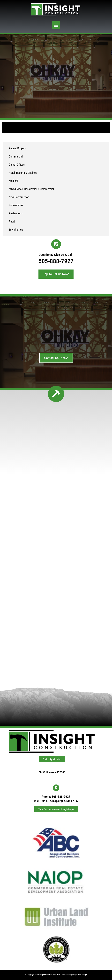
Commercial (16, 156)
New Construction (19, 197)
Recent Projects (18, 148)
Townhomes (16, 230)
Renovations (16, 205)
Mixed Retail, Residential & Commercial (31, 189)
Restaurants (16, 213)
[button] (56, 25)
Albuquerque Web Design (77, 975)
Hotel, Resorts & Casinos (23, 173)
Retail (12, 221)
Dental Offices (17, 165)
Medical (13, 181)
